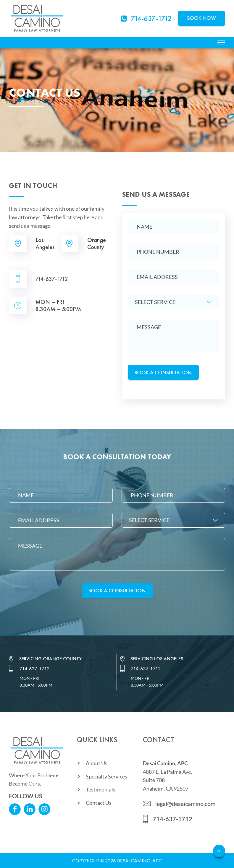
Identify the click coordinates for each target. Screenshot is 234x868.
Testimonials (101, 789)
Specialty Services (106, 776)
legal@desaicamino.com (185, 804)
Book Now (202, 18)
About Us (97, 763)
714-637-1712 (52, 279)
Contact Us (99, 803)
